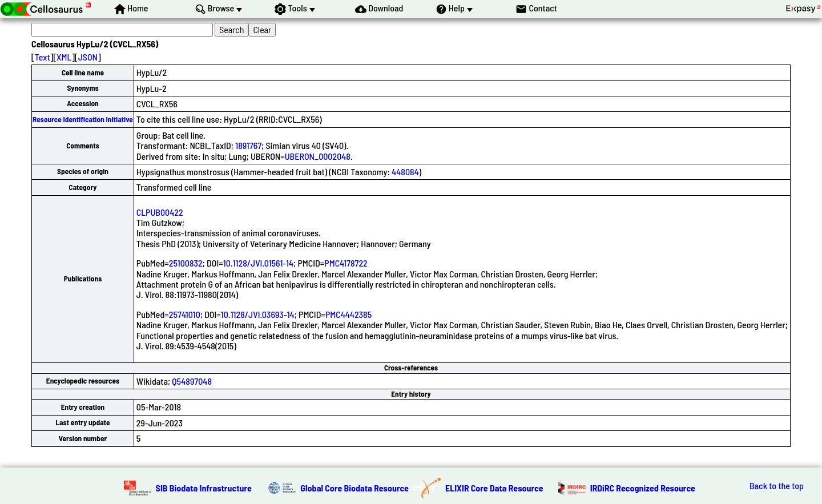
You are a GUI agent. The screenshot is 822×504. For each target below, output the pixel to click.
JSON (88, 57)
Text (43, 57)
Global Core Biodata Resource (354, 488)
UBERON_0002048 (318, 156)
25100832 (186, 263)
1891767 (248, 145)
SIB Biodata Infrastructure (204, 488)
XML (64, 57)
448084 (405, 172)
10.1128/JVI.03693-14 (258, 314)
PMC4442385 (348, 314)
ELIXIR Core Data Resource (494, 488)
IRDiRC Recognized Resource (643, 488)
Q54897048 (192, 381)
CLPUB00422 (160, 212)
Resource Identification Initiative (83, 119)
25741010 (185, 314)
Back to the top (777, 486)
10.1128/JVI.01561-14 (258, 263)
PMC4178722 (346, 263)
